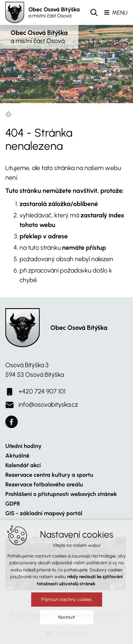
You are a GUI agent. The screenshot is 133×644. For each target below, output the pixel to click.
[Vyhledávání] (94, 12)
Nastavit (66, 620)
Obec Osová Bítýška (54, 12)
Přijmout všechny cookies (66, 603)
